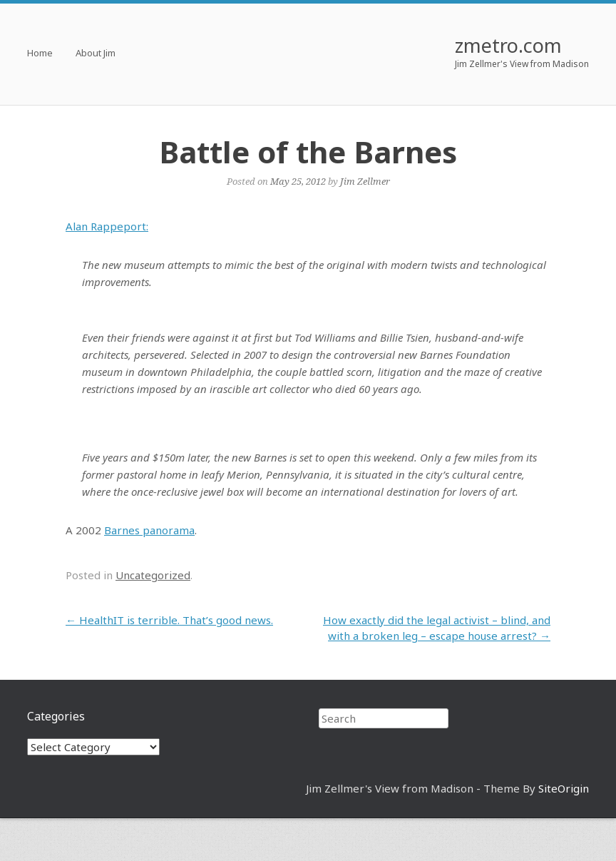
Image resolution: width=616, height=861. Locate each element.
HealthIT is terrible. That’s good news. (169, 620)
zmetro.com (508, 45)
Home (40, 54)
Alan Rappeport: (107, 226)
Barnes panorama (149, 530)
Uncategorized (153, 575)
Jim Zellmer (365, 181)
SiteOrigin (564, 788)
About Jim (96, 54)
